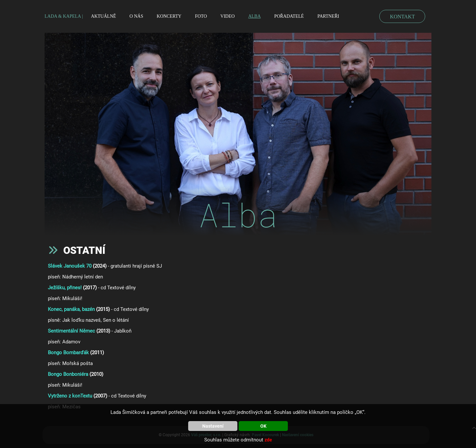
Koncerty (169, 16)
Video (228, 16)
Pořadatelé (289, 16)
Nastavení (213, 426)
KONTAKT (402, 17)
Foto (201, 16)
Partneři (328, 16)
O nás (136, 16)
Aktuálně (104, 16)
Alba (254, 16)
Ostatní (84, 250)
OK (263, 426)
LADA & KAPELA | (64, 16)
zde (268, 440)
